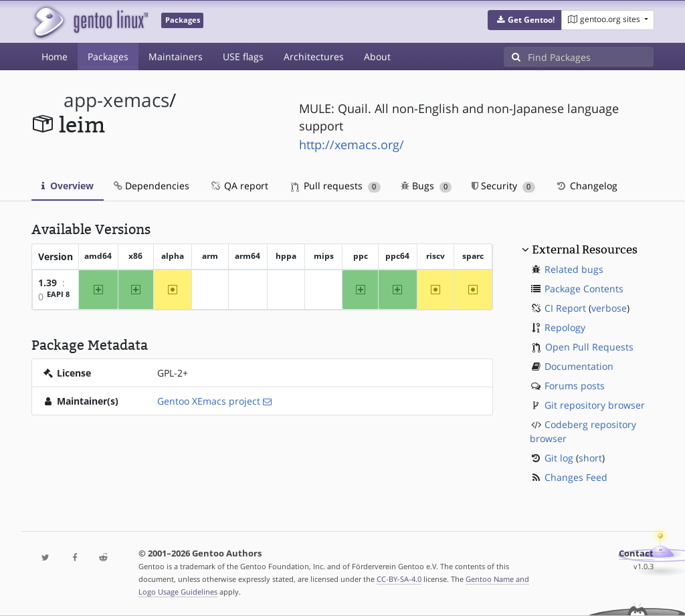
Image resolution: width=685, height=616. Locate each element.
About (377, 57)
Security (503, 186)
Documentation (579, 366)
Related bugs (574, 269)
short (590, 458)
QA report (239, 186)
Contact (636, 553)
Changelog (586, 186)
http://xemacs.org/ (352, 144)
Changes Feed (576, 477)
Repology (565, 327)
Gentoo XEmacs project (209, 401)
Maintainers (176, 57)
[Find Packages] (591, 57)
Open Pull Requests (589, 347)
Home (55, 57)
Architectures (314, 57)
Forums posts (575, 386)
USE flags (243, 57)
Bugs (426, 186)
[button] (525, 20)
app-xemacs (116, 100)
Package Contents (584, 289)
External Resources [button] (585, 249)
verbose (609, 308)
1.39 (47, 283)
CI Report (565, 308)
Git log (559, 458)
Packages (108, 57)
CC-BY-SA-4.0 (399, 579)
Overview (68, 186)
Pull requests (336, 186)
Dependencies (152, 186)
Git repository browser (595, 405)
